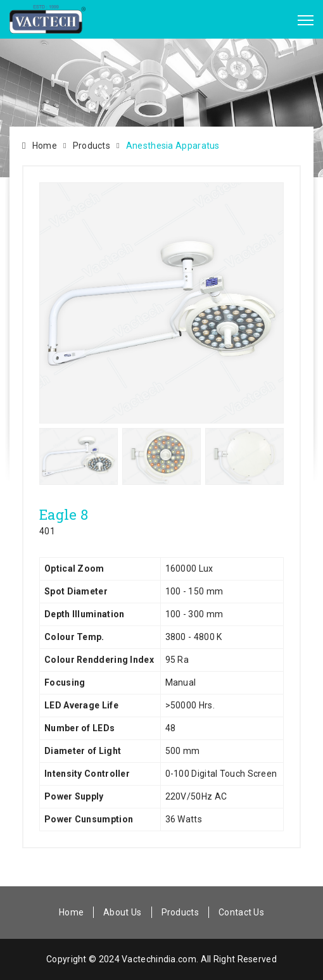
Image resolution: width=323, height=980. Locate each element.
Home (45, 146)
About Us (122, 912)
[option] (161, 303)
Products (92, 146)
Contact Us (241, 912)
